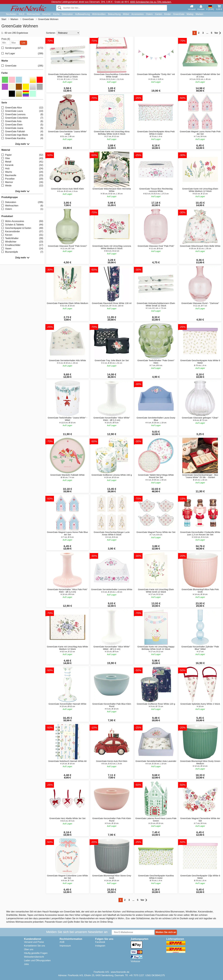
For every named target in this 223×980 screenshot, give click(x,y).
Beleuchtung (114, 14)
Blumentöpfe (22, 252)
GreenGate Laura (22, 111)
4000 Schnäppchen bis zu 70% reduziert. (151, 2)
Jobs (26, 964)
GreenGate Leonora (22, 115)
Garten (159, 14)
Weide (22, 186)
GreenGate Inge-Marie (22, 135)
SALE (22, 14)
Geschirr (47, 14)
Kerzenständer (22, 232)
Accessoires (138, 14)
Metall (22, 162)
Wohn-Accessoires (22, 221)
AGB (62, 942)
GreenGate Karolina (22, 138)
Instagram (100, 946)
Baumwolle (22, 175)
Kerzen (22, 235)
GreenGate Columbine (22, 118)
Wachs (22, 172)
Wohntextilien (99, 14)
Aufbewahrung (82, 14)
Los (23, 43)
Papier (22, 155)
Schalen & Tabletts (22, 225)
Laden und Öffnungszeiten (37, 960)
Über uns (29, 949)
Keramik (22, 165)
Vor (218, 33)
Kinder (168, 14)
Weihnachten (33, 14)
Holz (22, 169)
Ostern (149, 14)
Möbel (126, 14)
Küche (56, 14)
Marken (199, 14)
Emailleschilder (22, 245)
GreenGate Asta (22, 121)
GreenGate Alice (22, 108)
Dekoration (67, 14)
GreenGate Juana (22, 128)
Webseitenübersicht (34, 957)
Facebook (100, 942)
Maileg (190, 14)
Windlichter (22, 242)
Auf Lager (22, 54)
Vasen (22, 249)
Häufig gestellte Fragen (36, 953)
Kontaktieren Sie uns (35, 946)
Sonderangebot (22, 48)
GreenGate (179, 14)
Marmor (22, 182)
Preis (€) (6, 39)
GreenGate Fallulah (22, 132)
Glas (22, 158)
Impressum (65, 946)
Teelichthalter (22, 238)
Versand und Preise (34, 942)
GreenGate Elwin (22, 125)
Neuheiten (11, 14)
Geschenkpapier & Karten (22, 228)
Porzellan (22, 179)
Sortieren (51, 33)
